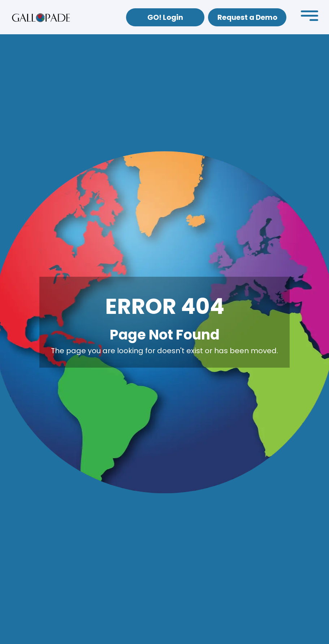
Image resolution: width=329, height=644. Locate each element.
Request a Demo (247, 17)
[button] (309, 17)
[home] (41, 17)
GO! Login (165, 17)
